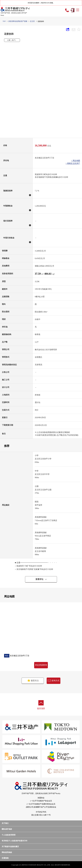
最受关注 (29, 680)
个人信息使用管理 (9, 835)
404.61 (48, 274)
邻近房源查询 (41, 665)
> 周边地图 (76, 161)
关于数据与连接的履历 (10, 847)
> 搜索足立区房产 (73, 163)
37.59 (38, 274)
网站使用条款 (7, 852)
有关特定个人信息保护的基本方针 (15, 841)
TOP (4, 21)
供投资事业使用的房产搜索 (18, 21)
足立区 (32, 21)
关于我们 (5, 823)
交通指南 (5, 858)
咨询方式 (54, 681)
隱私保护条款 (7, 829)
